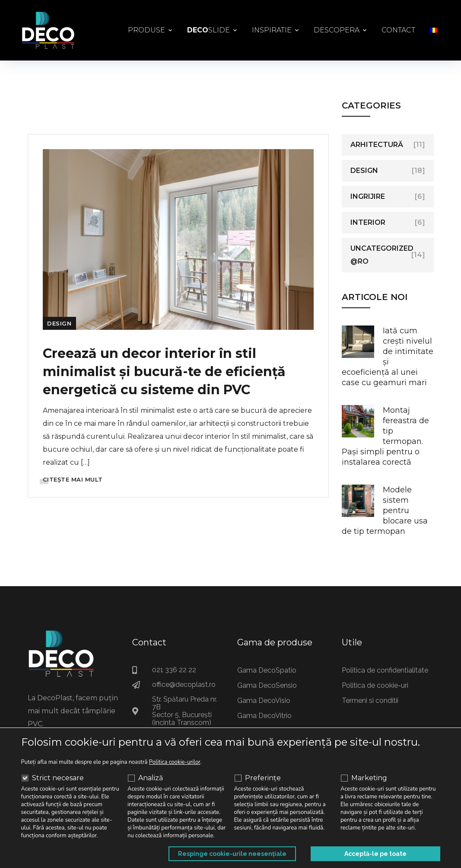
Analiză (145, 778)
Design (62, 322)
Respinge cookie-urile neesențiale (281, 854)
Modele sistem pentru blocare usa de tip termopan (385, 511)
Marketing (364, 778)
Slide (208, 30)
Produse (146, 30)
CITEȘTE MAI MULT (75, 479)
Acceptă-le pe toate (400, 854)
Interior (368, 222)
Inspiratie (272, 30)
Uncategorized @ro (382, 255)
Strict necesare (53, 778)
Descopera (337, 30)
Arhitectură (377, 145)
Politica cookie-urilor (175, 762)
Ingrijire (368, 196)
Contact (398, 30)
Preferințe (258, 778)
